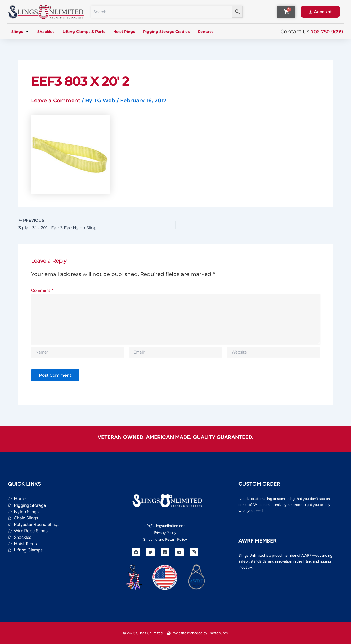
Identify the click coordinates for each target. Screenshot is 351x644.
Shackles (46, 32)
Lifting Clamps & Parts (84, 32)
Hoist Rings (124, 32)
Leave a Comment (56, 100)
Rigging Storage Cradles (166, 32)
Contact (205, 32)
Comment (42, 290)
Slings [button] (20, 32)
